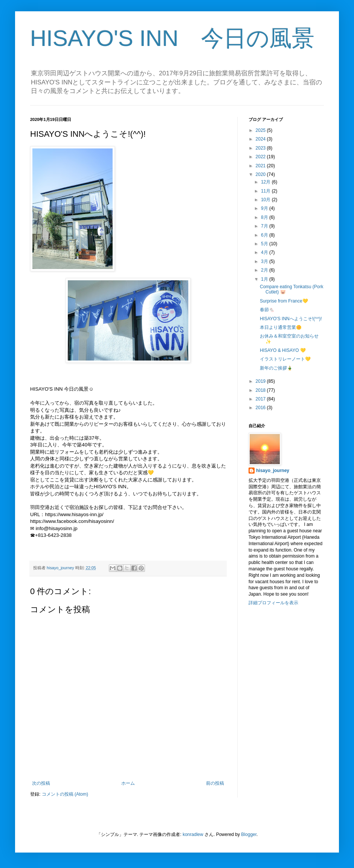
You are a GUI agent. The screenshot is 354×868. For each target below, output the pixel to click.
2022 (261, 157)
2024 (261, 139)
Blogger (249, 834)
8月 (265, 217)
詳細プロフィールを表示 (273, 603)
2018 (261, 390)
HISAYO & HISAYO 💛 (283, 350)
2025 (261, 130)
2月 (265, 270)
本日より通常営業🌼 (281, 327)
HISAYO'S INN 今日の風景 (172, 38)
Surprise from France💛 (284, 301)
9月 (265, 208)
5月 (265, 244)
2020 (261, 174)
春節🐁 (267, 310)
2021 (261, 166)
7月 (265, 226)
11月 (266, 191)
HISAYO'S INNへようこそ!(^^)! (291, 319)
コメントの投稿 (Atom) (65, 794)
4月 (265, 252)
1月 (265, 279)
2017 (261, 399)
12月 (266, 182)
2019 (261, 381)
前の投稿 (215, 783)
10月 (266, 200)
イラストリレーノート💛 (285, 359)
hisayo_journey (273, 471)
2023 (261, 148)
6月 (265, 235)
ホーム (128, 783)
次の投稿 (41, 783)
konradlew (193, 834)
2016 (261, 408)
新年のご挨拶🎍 (276, 368)
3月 (265, 261)
